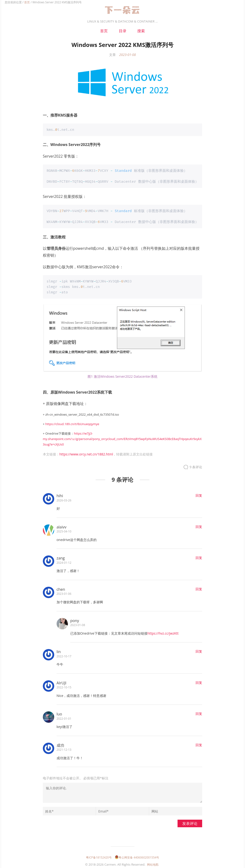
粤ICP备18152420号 (99, 856)
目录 (123, 31)
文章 (112, 55)
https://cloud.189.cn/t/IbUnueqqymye (72, 423)
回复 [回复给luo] (199, 712)
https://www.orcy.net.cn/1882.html (86, 453)
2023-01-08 (127, 55)
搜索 (141, 31)
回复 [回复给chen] (199, 588)
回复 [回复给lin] (199, 650)
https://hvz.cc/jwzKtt (163, 632)
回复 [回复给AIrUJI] (199, 681)
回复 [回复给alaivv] (199, 525)
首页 (27, 2)
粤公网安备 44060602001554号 (137, 856)
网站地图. (153, 863)
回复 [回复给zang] (199, 557)
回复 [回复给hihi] (199, 494)
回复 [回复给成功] (199, 744)
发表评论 (190, 822)
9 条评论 (196, 466)
